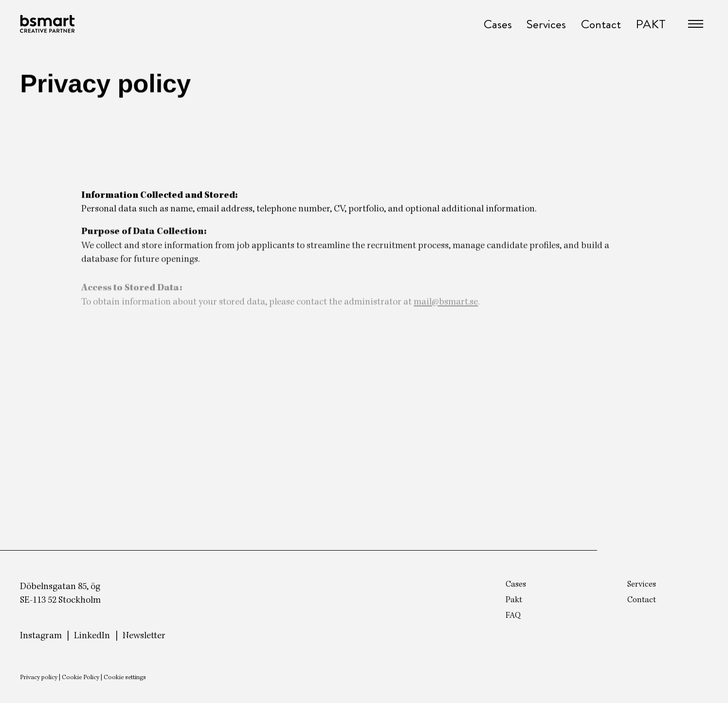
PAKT (651, 24)
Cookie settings (125, 678)
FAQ (513, 616)
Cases (498, 24)
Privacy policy (39, 678)
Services (546, 24)
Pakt (514, 600)
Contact (601, 24)
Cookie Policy (81, 678)
